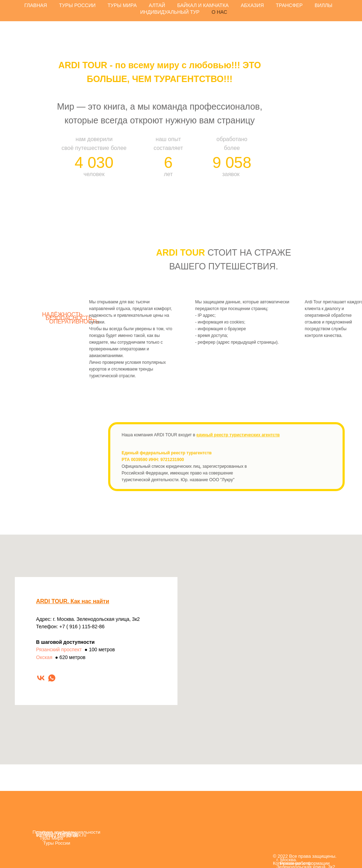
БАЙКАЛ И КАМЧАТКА (203, 5)
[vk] (41, 678)
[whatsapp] (52, 678)
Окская (44, 657)
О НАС (219, 12)
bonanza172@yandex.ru (61, 835)
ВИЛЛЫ (323, 5)
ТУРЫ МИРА (122, 5)
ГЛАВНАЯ (36, 5)
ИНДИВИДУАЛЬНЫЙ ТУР (170, 12)
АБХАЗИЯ (252, 5)
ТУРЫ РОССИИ (77, 5)
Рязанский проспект (59, 649)
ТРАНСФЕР (289, 5)
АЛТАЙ (157, 5)
